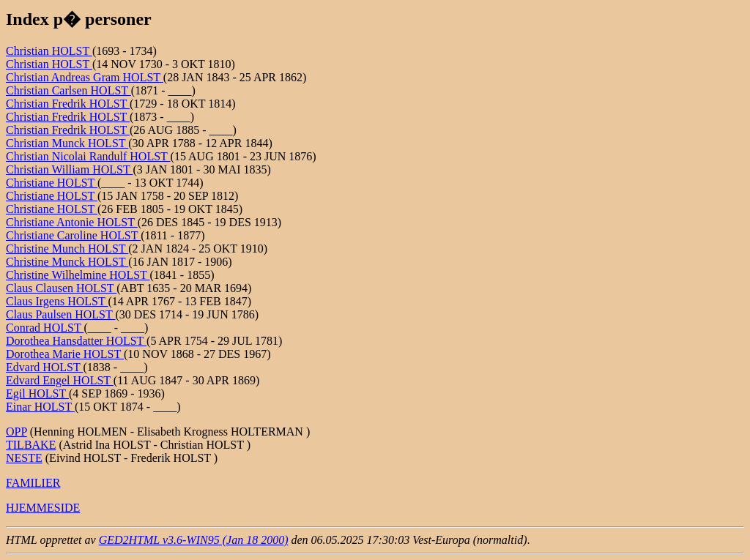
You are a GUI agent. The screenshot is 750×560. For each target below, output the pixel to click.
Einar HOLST (40, 407)
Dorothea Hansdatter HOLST (76, 341)
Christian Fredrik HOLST (68, 104)
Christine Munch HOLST (67, 249)
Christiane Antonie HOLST (72, 222)
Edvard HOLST (44, 367)
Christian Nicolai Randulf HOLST (88, 156)
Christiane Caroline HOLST (73, 235)
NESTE (24, 458)
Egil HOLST (37, 393)
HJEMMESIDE (43, 508)
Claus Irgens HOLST (57, 301)
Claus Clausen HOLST (61, 288)
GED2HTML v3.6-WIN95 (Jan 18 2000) (194, 540)
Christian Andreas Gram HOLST (85, 77)
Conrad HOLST (45, 328)
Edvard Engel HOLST (60, 380)
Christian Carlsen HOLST (68, 90)
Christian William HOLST (69, 169)
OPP (16, 432)
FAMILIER (33, 483)
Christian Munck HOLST (67, 143)
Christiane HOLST (52, 183)
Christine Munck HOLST (67, 262)
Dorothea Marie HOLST (65, 354)
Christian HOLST (49, 51)
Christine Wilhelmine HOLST (78, 275)
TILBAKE (31, 445)
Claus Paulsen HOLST (60, 314)
